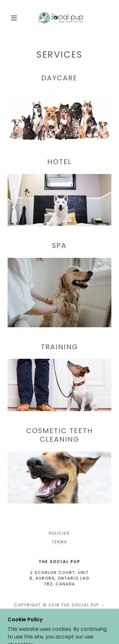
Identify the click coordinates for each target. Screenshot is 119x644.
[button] (14, 18)
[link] (61, 18)
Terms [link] (60, 542)
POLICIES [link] (59, 533)
